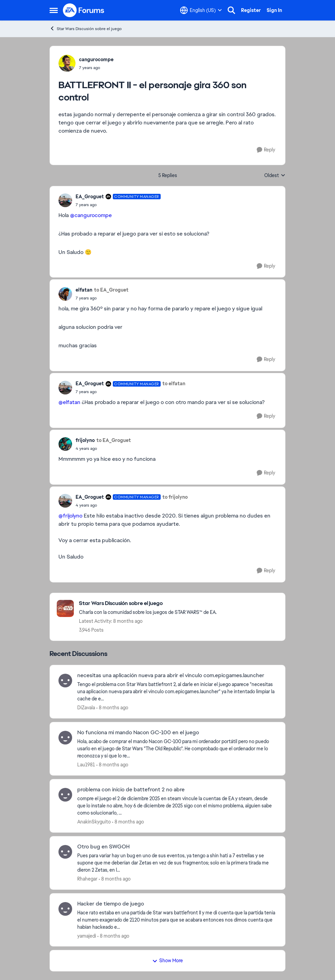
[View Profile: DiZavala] (65, 681)
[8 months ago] (112, 708)
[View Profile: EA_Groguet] (65, 200)
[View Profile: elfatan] (65, 294)
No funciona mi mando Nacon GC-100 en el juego (138, 733)
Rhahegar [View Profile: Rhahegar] (87, 879)
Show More (167, 961)
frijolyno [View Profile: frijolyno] (85, 440)
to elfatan (174, 384)
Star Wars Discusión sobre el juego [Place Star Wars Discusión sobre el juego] (86, 29)
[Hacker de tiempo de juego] (177, 920)
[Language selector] (201, 10)
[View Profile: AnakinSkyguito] (65, 795)
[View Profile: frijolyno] (65, 444)
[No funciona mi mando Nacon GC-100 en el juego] (177, 749)
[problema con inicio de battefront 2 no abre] (177, 806)
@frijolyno (70, 516)
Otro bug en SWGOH (103, 847)
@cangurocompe (91, 215)
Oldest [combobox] (275, 176)
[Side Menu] (54, 10)
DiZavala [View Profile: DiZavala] (86, 708)
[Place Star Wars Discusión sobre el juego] (148, 603)
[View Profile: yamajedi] (65, 909)
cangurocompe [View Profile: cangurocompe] (96, 59)
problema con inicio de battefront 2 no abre (131, 790)
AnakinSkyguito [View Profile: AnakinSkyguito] (94, 822)
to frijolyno (175, 497)
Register (251, 10)
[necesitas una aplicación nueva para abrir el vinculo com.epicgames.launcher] (177, 692)
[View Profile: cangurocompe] (67, 63)
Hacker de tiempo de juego (111, 904)
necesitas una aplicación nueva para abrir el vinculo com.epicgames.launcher (171, 675)
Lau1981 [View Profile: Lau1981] (86, 765)
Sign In (274, 10)
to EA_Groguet (111, 290)
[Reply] (266, 150)
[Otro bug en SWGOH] (177, 863)
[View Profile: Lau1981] (65, 738)
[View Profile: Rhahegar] (65, 852)
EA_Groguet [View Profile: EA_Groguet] (90, 197)
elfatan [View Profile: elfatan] (84, 290)
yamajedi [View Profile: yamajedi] (87, 936)
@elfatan (69, 402)
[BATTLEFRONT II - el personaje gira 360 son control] (118, 205)
